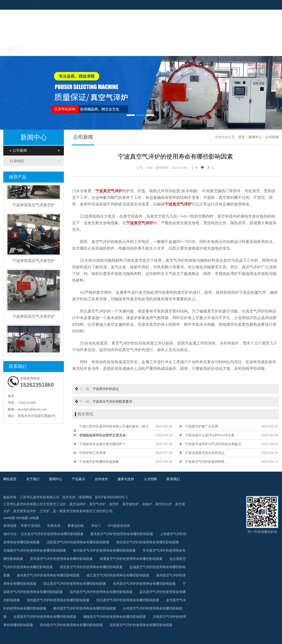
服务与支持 (193, 49)
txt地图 (34, 518)
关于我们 (55, 49)
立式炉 (45, 511)
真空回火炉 (164, 504)
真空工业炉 (58, 504)
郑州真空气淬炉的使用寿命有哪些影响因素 (71, 625)
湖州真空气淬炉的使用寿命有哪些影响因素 (58, 600)
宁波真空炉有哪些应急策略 (99, 462)
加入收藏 (268, 5)
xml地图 (9, 518)
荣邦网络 (85, 497)
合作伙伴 (158, 49)
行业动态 (17, 161)
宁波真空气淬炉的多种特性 (205, 462)
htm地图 (22, 518)
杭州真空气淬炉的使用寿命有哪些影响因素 (144, 584)
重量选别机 (76, 526)
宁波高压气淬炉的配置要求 (112, 402)
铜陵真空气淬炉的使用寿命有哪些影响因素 (115, 617)
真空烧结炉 (131, 504)
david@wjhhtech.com (32, 409)
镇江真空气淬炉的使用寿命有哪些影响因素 (118, 575)
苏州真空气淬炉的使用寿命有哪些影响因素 (61, 559)
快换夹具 (54, 526)
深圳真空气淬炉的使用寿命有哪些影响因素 (141, 625)
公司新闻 (18, 150)
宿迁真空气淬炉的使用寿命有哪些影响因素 (75, 584)
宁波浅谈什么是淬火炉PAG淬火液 (210, 435)
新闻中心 (90, 49)
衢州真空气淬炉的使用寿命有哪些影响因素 (85, 608)
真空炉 (114, 504)
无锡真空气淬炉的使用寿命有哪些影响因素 (35, 551)
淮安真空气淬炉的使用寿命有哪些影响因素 (91, 567)
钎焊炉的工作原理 (93, 453)
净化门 (96, 526)
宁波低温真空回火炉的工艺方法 (102, 435)
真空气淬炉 (97, 504)
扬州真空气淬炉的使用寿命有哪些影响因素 (48, 575)
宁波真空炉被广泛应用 (202, 426)
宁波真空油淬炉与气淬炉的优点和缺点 (213, 444)
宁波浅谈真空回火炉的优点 (205, 453)
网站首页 (21, 49)
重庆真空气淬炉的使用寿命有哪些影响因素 (122, 534)
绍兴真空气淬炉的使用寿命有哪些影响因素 (128, 600)
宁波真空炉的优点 (106, 389)
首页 (242, 137)
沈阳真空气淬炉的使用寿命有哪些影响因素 (78, 542)
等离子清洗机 (31, 526)
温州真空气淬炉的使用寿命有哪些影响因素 (101, 592)
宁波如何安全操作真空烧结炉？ (102, 444)
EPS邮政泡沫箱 (119, 526)
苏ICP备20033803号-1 (111, 497)
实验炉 (147, 504)
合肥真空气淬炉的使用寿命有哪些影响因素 (45, 617)
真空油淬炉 (78, 504)
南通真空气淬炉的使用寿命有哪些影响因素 (131, 559)
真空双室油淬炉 (25, 511)
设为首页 (251, 5)
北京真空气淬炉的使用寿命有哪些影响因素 (52, 534)
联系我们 (262, 49)
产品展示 (124, 49)
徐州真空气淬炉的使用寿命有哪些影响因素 (104, 551)
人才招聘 (227, 49)
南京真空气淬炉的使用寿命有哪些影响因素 (148, 542)
